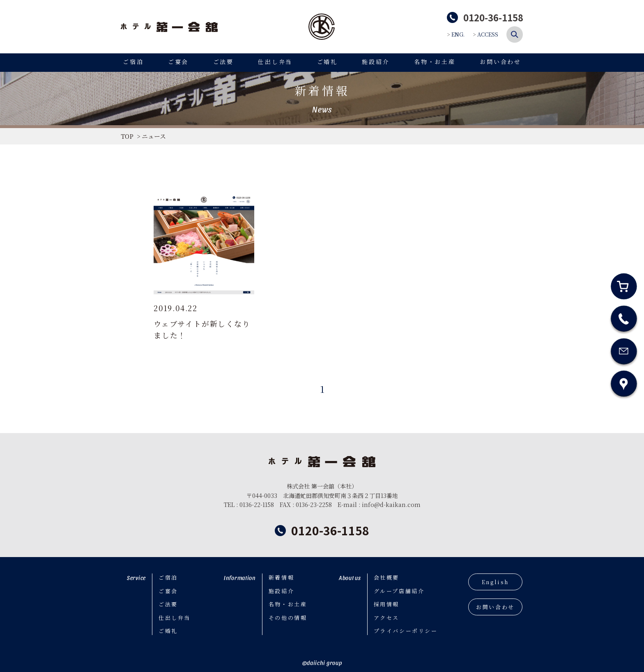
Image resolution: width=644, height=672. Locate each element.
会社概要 (386, 577)
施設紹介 (376, 62)
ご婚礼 (327, 62)
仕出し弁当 (275, 62)
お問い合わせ (500, 62)
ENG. (458, 34)
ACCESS (488, 34)
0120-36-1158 (330, 530)
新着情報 (281, 577)
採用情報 (386, 604)
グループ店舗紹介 (399, 591)
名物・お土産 (435, 62)
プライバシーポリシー (406, 631)
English (495, 582)
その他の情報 (288, 618)
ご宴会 (178, 62)
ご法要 (223, 62)
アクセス (386, 618)
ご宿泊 (133, 62)
